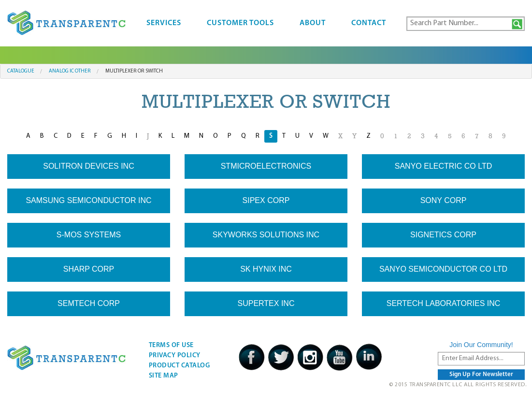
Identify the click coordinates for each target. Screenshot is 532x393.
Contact (369, 23)
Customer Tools (240, 23)
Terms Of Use (171, 345)
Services (164, 23)
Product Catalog (180, 366)
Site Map (164, 376)
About (313, 23)
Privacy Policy (175, 356)
